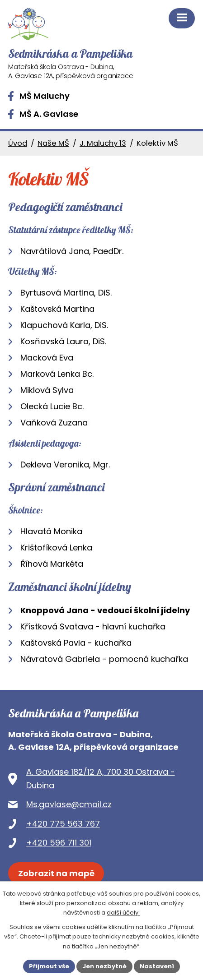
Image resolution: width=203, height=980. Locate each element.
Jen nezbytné (104, 966)
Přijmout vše (49, 966)
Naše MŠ (53, 143)
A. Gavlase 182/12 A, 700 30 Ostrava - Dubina (101, 779)
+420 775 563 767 (63, 824)
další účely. (123, 913)
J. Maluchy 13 (103, 143)
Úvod (18, 143)
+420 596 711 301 (59, 843)
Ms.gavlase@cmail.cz (69, 804)
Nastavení (157, 966)
